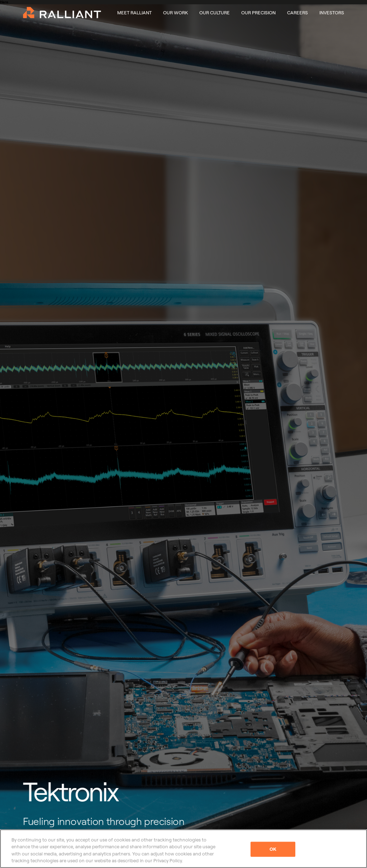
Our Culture (215, 13)
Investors (332, 13)
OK (273, 849)
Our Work (175, 13)
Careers (297, 13)
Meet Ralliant (134, 13)
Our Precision (258, 13)
